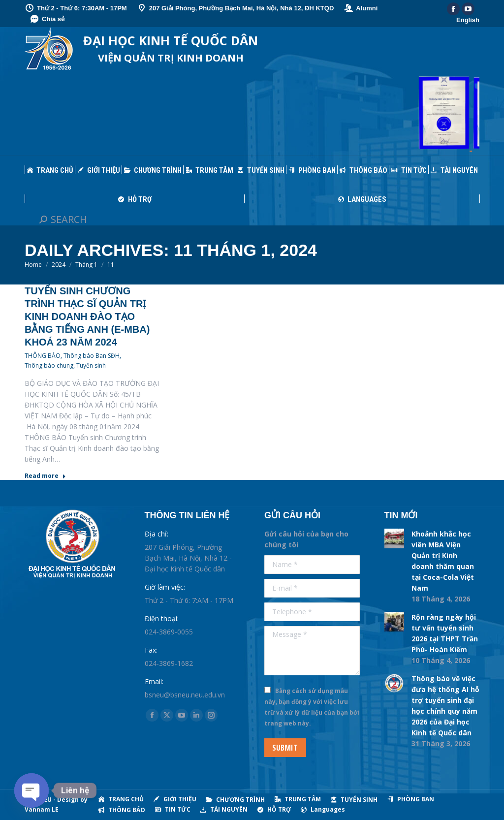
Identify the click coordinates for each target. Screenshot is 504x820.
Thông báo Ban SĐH (92, 356)
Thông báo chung (49, 365)
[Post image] (394, 538)
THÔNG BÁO (43, 356)
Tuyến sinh (91, 365)
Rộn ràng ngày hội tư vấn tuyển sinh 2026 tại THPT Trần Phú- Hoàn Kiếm (445, 633)
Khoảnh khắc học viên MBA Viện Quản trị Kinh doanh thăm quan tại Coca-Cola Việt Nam (443, 561)
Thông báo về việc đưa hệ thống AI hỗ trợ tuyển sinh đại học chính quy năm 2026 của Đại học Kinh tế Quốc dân (445, 706)
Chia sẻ (47, 19)
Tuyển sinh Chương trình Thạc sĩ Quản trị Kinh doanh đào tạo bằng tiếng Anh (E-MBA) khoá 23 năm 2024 (87, 316)
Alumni (361, 8)
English (468, 20)
